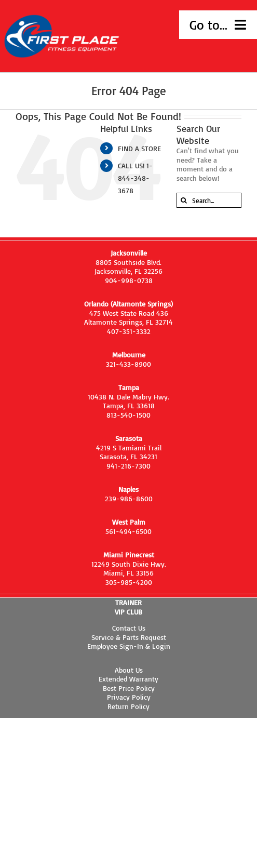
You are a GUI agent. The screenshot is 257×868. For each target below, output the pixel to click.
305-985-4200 (129, 582)
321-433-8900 (128, 364)
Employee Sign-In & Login (129, 646)
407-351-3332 (129, 331)
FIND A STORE (139, 148)
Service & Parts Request (129, 637)
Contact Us (129, 628)
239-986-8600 (129, 498)
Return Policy (128, 706)
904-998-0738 (129, 280)
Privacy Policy (129, 697)
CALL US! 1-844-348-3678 (135, 178)
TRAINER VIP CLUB (128, 607)
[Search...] (209, 200)
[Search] (184, 200)
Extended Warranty (128, 679)
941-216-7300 (128, 466)
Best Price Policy (129, 688)
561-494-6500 (128, 531)
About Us (129, 670)
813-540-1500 (128, 415)
